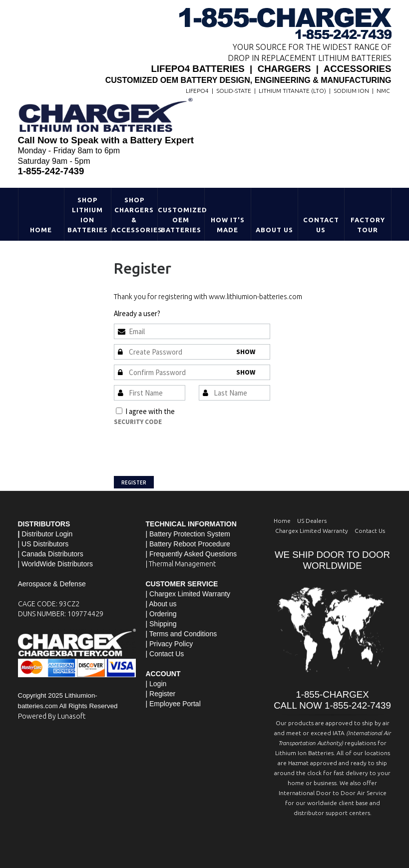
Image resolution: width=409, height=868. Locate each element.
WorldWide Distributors (57, 564)
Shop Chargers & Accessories (135, 215)
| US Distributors (43, 544)
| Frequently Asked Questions (192, 554)
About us (163, 604)
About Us (274, 230)
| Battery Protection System (188, 534)
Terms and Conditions (210, 411)
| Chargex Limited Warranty (188, 594)
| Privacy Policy (170, 644)
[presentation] (190, 446)
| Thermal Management (181, 564)
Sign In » (175, 313)
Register (134, 482)
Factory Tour (368, 225)
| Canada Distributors (51, 554)
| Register (161, 694)
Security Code (138, 422)
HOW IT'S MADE (228, 225)
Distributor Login (47, 534)
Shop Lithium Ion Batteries (88, 215)
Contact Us (321, 225)
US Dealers (312, 521)
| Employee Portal (173, 704)
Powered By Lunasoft (52, 716)
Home (41, 230)
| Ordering (161, 614)
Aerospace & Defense (52, 584)
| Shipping (161, 624)
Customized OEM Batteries (181, 220)
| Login (156, 684)
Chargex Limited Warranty (312, 531)
